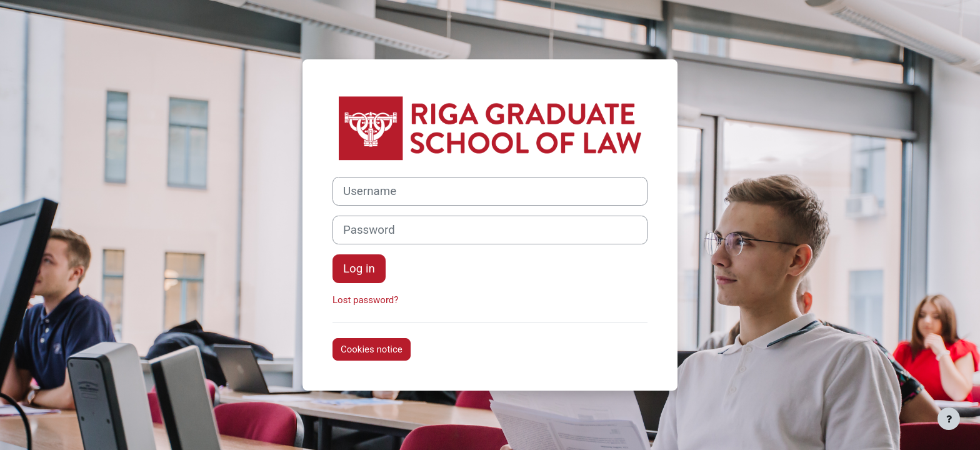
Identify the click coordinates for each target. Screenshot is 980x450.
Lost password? (365, 300)
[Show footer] (949, 419)
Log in (359, 269)
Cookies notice (372, 349)
